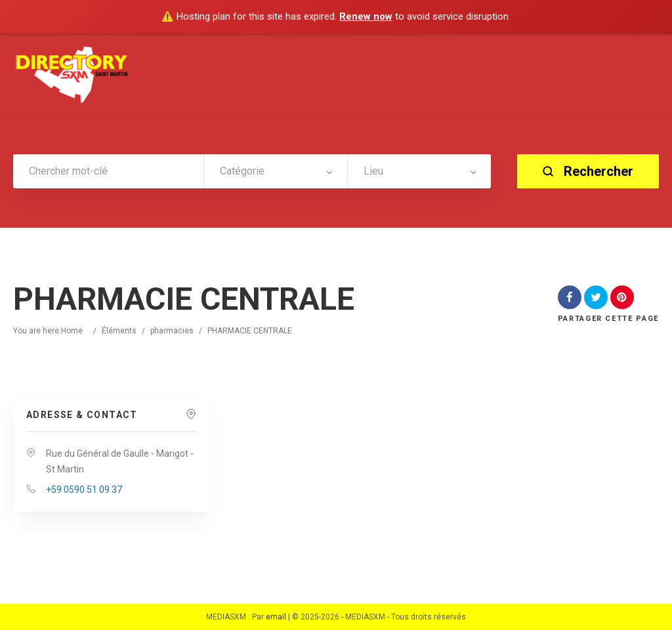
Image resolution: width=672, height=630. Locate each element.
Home (72, 331)
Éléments (119, 331)
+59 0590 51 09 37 (84, 490)
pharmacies (172, 331)
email (276, 617)
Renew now (366, 16)
